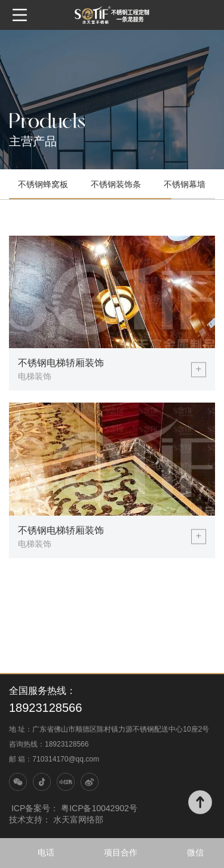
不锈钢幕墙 (185, 184)
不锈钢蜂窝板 (43, 184)
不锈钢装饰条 (116, 184)
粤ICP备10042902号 (99, 808)
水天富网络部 (78, 820)
